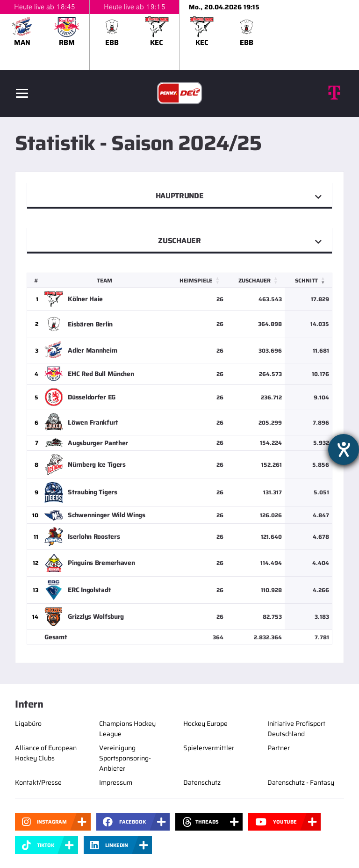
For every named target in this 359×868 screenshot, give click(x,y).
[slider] (179, 35)
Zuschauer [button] (255, 280)
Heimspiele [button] (196, 280)
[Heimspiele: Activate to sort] (197, 280)
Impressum (116, 782)
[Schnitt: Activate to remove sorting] (308, 280)
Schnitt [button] (306, 280)
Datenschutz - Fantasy (301, 782)
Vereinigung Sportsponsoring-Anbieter (125, 758)
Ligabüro (28, 723)
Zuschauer (179, 241)
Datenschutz (202, 782)
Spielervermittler (209, 748)
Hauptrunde (180, 196)
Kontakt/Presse (38, 782)
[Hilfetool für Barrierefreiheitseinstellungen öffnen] (344, 449)
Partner (279, 748)
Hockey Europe (205, 723)
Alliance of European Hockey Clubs (46, 753)
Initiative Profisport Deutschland (296, 729)
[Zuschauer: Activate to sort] (255, 280)
